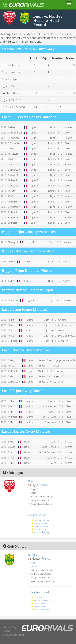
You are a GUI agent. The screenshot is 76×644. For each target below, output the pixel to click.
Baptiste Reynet (40, 529)
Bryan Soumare (41, 526)
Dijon (31, 481)
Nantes (32, 555)
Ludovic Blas (39, 598)
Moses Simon (40, 607)
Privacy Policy (10, 627)
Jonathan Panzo (41, 520)
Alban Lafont (40, 604)
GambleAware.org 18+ (14, 635)
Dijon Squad (39, 515)
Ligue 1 (35, 563)
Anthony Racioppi (42, 532)
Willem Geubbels (41, 609)
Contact (7, 631)
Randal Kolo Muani (42, 601)
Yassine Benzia (40, 523)
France (44, 485)
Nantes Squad (40, 592)
